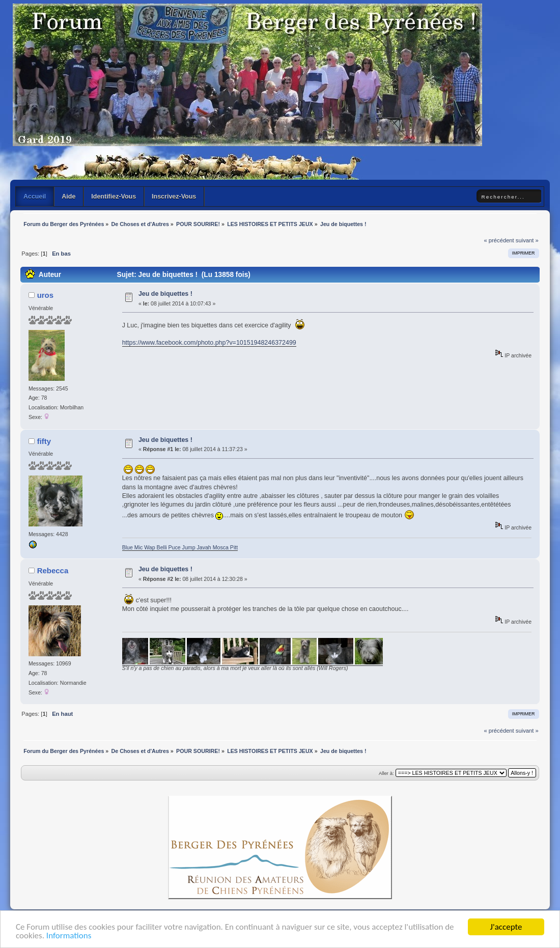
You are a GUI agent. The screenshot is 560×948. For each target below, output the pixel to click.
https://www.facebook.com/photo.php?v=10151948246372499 (209, 343)
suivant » (527, 240)
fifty (44, 441)
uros (45, 295)
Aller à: (386, 773)
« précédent (499, 240)
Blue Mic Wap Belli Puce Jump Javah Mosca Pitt (180, 547)
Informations (69, 937)
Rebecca (53, 570)
